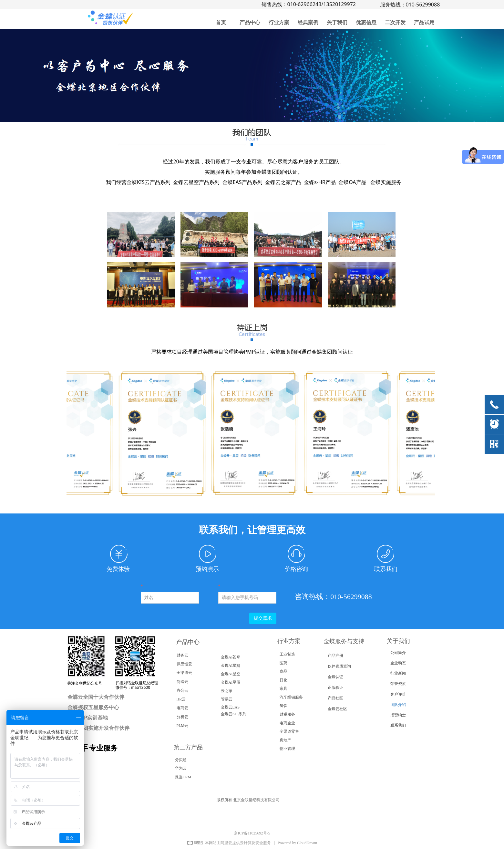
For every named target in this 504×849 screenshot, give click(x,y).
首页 (221, 22)
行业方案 (279, 22)
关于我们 (337, 22)
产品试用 (424, 22)
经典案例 (308, 22)
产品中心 (250, 22)
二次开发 (395, 22)
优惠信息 (366, 22)
